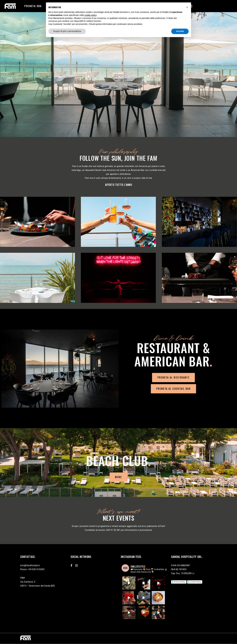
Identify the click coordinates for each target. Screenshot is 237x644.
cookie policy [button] (90, 15)
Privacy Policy (180, 582)
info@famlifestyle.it (30, 565)
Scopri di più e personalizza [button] (67, 31)
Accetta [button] (180, 31)
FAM (22, 578)
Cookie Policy (196, 582)
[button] (187, 7)
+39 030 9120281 (36, 569)
